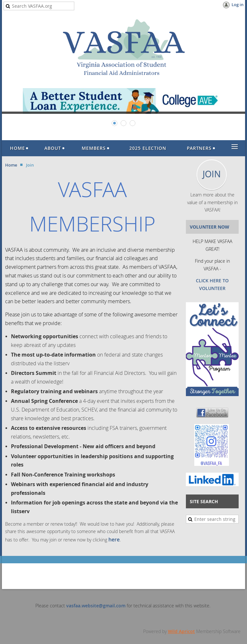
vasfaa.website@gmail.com (96, 606)
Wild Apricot (181, 631)
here (114, 540)
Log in (238, 5)
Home (11, 165)
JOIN (212, 174)
